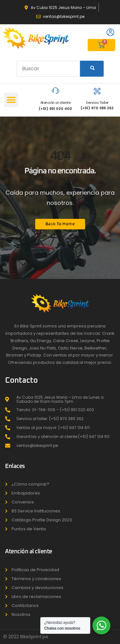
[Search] (92, 69)
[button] (11, 100)
